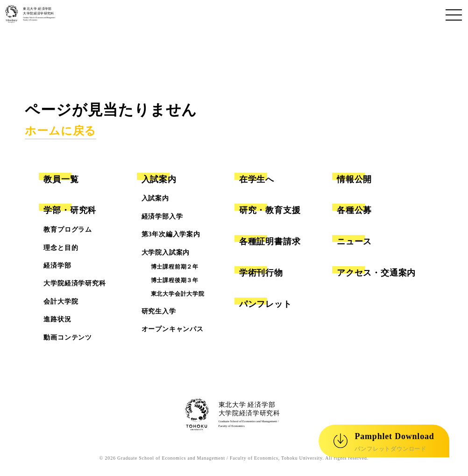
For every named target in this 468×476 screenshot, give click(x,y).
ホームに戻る (60, 131)
